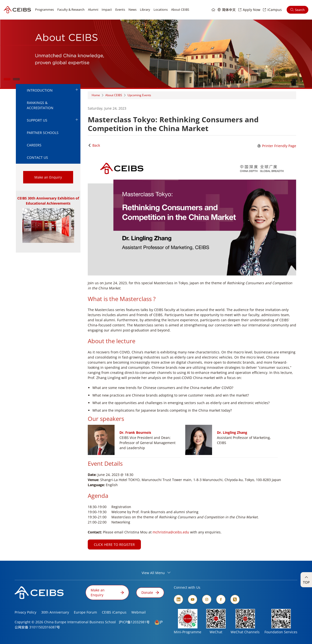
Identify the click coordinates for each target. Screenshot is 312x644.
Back (94, 145)
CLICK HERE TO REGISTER (114, 545)
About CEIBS (180, 9)
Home (96, 95)
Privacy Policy (25, 612)
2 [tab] (16, 79)
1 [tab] (7, 79)
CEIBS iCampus (114, 612)
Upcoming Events (139, 95)
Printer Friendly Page (277, 146)
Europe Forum (85, 612)
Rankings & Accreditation (40, 105)
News (132, 9)
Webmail (139, 612)
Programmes (44, 9)
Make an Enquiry (48, 177)
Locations (161, 9)
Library (145, 9)
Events (120, 9)
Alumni (93, 9)
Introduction (52, 90)
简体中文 (229, 10)
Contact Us (37, 157)
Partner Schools (43, 133)
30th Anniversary (55, 612)
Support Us (52, 120)
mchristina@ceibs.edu (171, 532)
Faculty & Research (71, 9)
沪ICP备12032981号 (134, 622)
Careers (34, 145)
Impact (107, 9)
